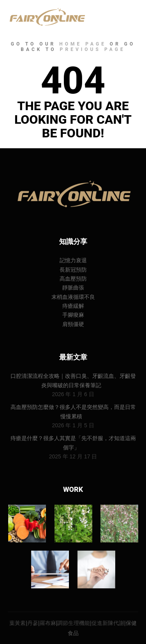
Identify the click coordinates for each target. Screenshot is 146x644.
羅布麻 (48, 623)
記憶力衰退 (73, 260)
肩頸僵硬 (73, 324)
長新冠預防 (73, 270)
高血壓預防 (73, 279)
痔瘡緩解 (73, 306)
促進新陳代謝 (108, 623)
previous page (93, 49)
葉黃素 (18, 623)
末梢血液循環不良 (73, 297)
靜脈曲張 (73, 288)
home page (83, 44)
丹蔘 (33, 623)
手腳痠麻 (73, 315)
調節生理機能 (74, 623)
